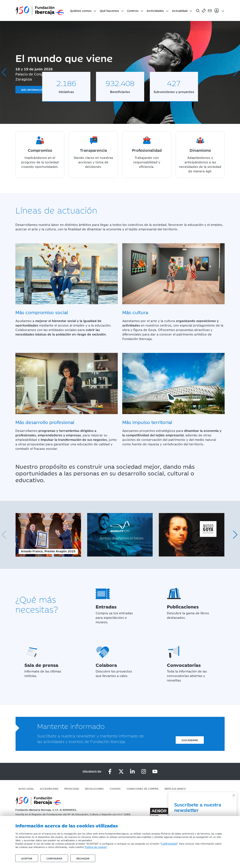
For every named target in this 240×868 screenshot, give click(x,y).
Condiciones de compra (142, 788)
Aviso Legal (26, 788)
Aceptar (27, 858)
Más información (33, 90)
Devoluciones (94, 788)
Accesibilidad (49, 788)
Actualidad (180, 10)
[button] (236, 72)
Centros (133, 10)
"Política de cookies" (96, 847)
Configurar (54, 858)
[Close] (234, 795)
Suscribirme (190, 740)
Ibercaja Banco (175, 788)
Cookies (115, 788)
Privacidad (72, 788)
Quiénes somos (81, 10)
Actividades (155, 10)
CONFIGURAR (169, 843)
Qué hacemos (109, 10)
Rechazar (83, 858)
